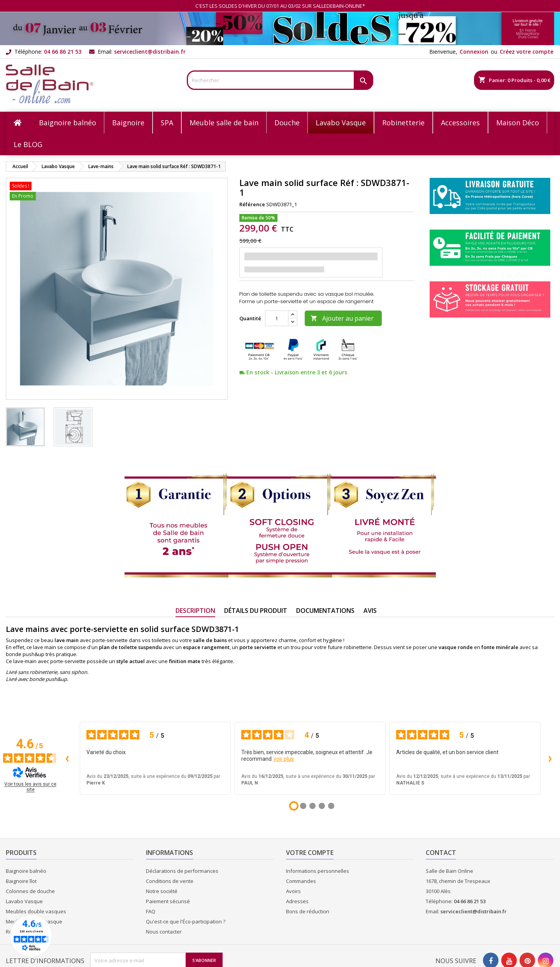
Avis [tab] (370, 611)
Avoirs (293, 891)
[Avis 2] (303, 806)
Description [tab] (195, 611)
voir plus (284, 759)
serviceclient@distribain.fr (150, 52)
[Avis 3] (312, 806)
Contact (441, 853)
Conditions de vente (170, 881)
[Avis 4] (322, 806)
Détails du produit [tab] (256, 611)
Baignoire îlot (21, 881)
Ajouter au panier (342, 318)
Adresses (297, 901)
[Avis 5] (331, 806)
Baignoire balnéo (26, 871)
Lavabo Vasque (24, 901)
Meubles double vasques (36, 911)
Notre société (162, 891)
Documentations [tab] (325, 611)
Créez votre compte (527, 52)
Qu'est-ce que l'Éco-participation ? (186, 921)
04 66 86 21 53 (63, 52)
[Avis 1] (294, 806)
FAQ (151, 911)
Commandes (301, 881)
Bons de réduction (308, 911)
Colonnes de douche (30, 891)
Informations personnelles (318, 871)
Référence (252, 204)
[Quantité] (277, 318)
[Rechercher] (280, 80)
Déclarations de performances (182, 871)
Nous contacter (164, 932)
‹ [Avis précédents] (67, 758)
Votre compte (310, 853)
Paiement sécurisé (168, 901)
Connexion (474, 52)
